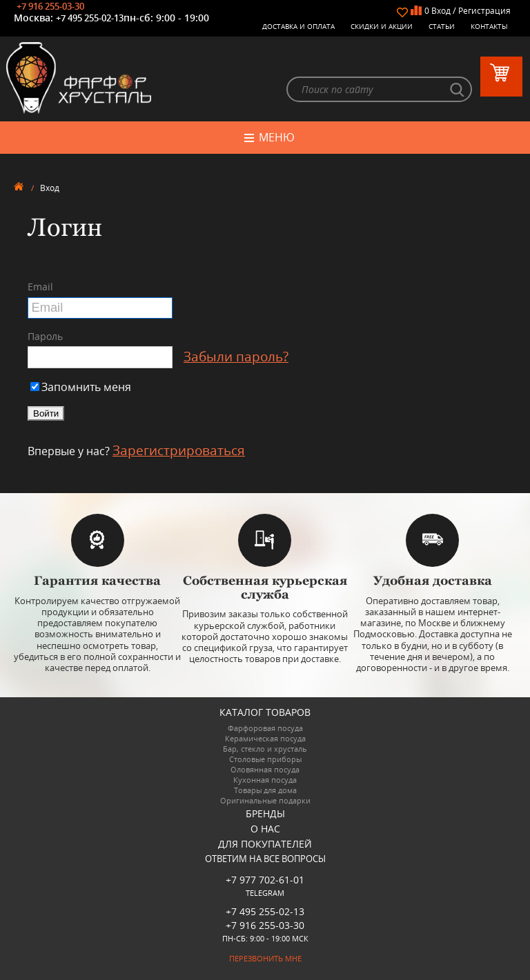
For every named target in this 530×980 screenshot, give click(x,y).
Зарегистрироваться (179, 450)
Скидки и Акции (382, 26)
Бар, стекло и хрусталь (265, 749)
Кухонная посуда (265, 780)
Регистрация (484, 11)
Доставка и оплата (298, 26)
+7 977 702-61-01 (265, 880)
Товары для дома (265, 790)
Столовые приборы (265, 759)
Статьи (442, 26)
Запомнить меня (81, 387)
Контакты (489, 26)
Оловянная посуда (265, 769)
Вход (441, 11)
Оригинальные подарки (265, 800)
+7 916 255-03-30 (50, 6)
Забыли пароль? (236, 357)
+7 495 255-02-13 (90, 18)
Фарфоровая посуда (265, 728)
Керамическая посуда (265, 738)
